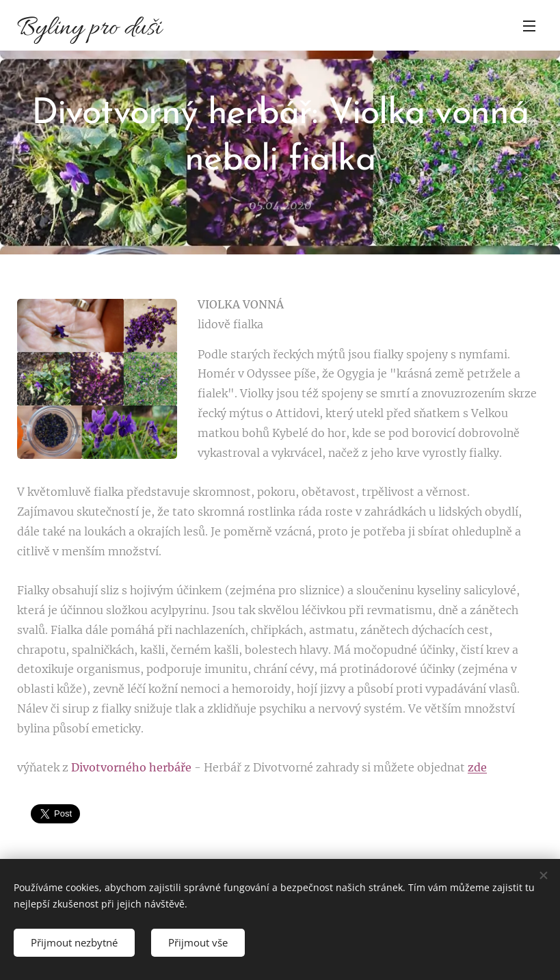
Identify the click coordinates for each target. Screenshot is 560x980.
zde (477, 767)
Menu (529, 26)
